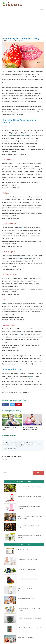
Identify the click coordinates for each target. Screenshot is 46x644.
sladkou (22, 228)
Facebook (6, 405)
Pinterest (19, 405)
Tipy (16, 41)
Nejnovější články (24, 482)
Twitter (12, 405)
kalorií (31, 376)
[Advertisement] (23, 24)
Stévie (4, 304)
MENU (42, 10)
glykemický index (24, 258)
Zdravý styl (21, 41)
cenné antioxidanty (25, 136)
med (12, 136)
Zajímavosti (11, 41)
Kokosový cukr (19, 334)
